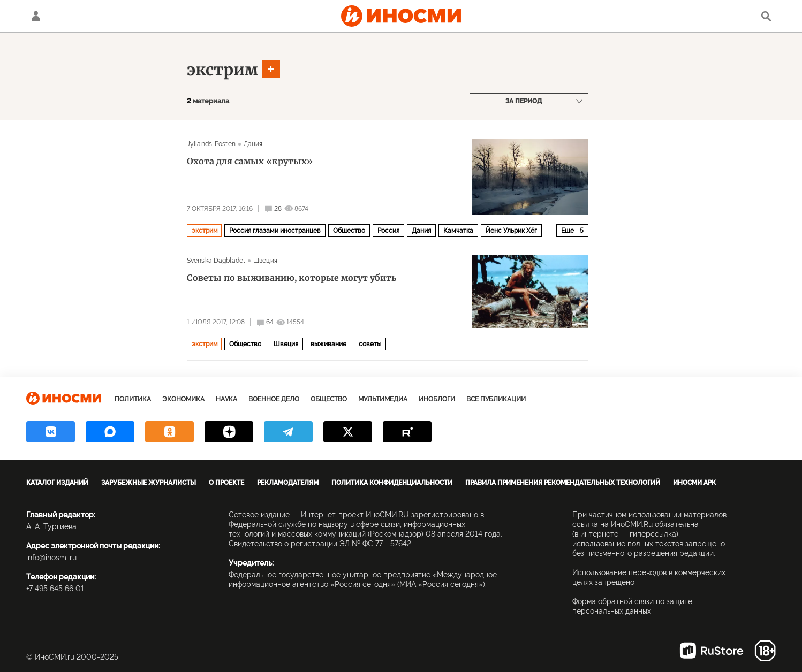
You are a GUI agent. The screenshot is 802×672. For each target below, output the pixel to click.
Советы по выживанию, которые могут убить (292, 278)
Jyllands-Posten (211, 144)
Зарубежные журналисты (149, 483)
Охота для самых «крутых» (250, 161)
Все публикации (496, 399)
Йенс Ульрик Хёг (511, 231)
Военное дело (274, 399)
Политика (133, 399)
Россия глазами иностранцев (275, 231)
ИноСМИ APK (694, 483)
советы (370, 344)
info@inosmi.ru (51, 558)
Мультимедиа (383, 399)
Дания (253, 144)
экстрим (222, 70)
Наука (226, 399)
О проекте (226, 483)
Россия (388, 231)
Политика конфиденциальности (392, 483)
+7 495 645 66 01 (55, 589)
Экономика (183, 399)
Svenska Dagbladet (216, 261)
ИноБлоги (437, 399)
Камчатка (458, 231)
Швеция (265, 261)
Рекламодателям (288, 483)
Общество (349, 231)
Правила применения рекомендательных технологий (563, 483)
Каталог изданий (57, 483)
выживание (328, 344)
